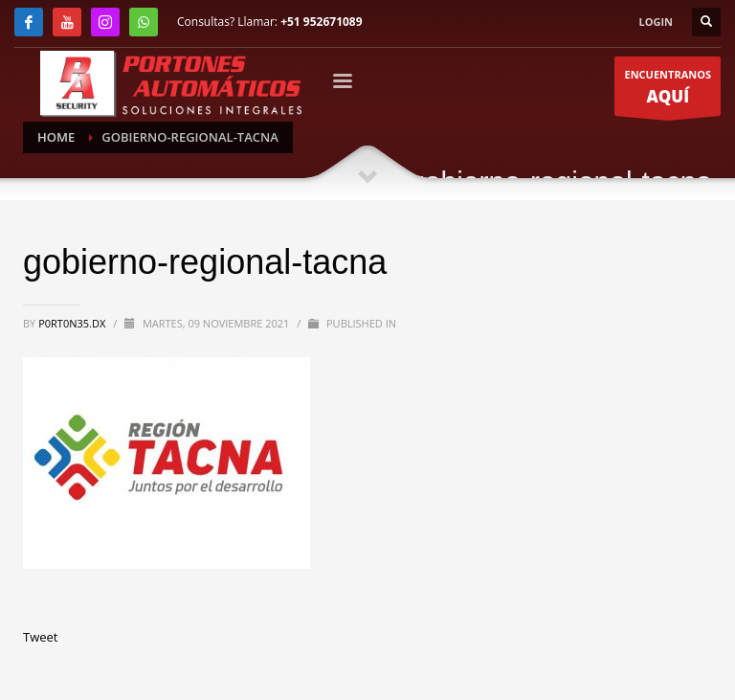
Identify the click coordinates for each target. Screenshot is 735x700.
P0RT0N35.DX (73, 323)
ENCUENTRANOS (668, 92)
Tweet (40, 637)
